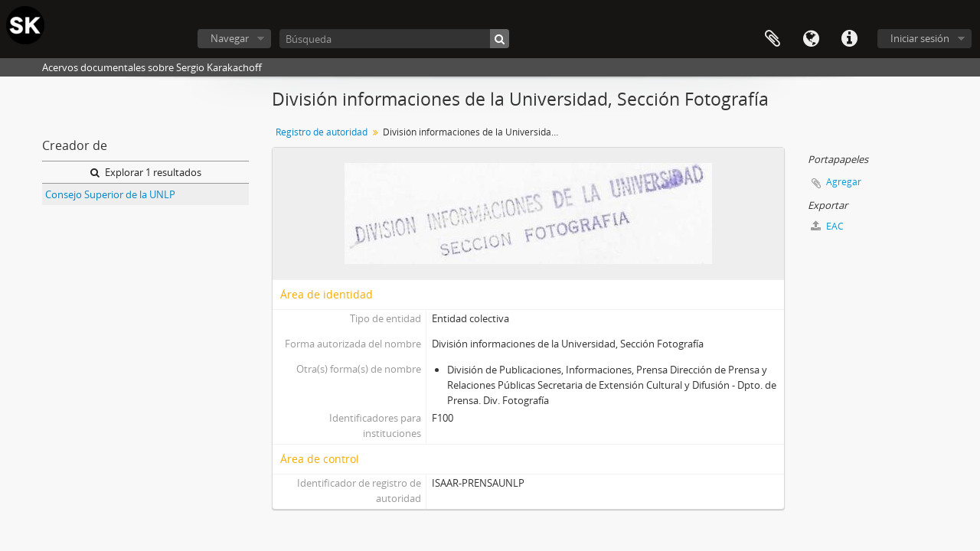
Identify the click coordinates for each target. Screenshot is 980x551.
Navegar (230, 38)
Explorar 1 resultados (146, 172)
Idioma (811, 39)
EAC (827, 226)
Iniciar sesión (920, 38)
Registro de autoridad (322, 132)
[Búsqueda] (394, 39)
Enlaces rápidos (849, 39)
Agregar (844, 182)
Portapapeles (773, 39)
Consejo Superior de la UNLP (110, 194)
